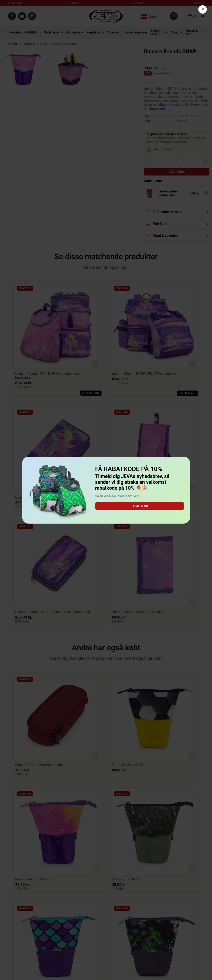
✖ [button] (203, 9)
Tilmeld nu (140, 506)
